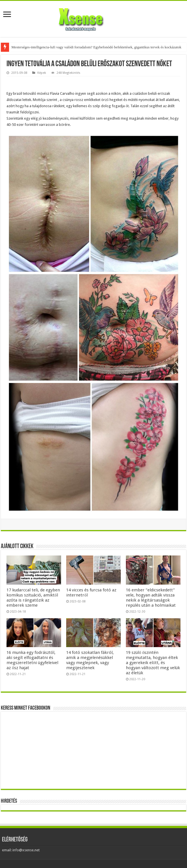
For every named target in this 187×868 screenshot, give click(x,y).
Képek (42, 73)
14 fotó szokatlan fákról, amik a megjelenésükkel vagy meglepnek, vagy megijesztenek (90, 660)
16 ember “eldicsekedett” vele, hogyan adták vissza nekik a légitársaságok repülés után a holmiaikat (151, 598)
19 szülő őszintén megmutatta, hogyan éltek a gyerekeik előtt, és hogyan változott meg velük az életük (153, 663)
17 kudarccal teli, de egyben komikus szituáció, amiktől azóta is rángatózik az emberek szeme (33, 598)
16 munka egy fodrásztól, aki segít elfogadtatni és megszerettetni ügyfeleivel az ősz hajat (32, 660)
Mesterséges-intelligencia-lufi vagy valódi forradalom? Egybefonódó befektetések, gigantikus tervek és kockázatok (96, 47)
